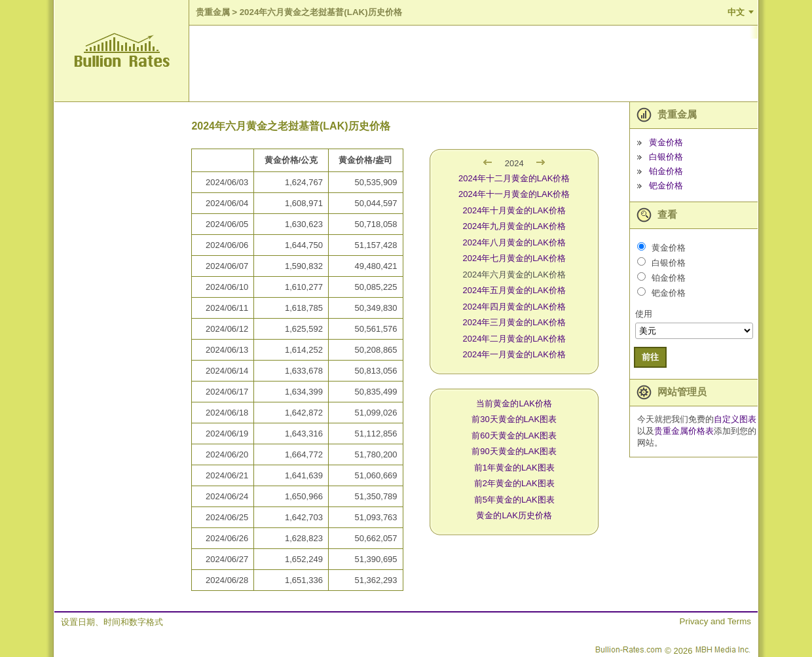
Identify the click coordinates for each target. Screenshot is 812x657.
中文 (736, 12)
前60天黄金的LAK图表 (514, 435)
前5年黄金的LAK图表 (514, 500)
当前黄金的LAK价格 (514, 403)
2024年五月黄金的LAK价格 (514, 290)
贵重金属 (213, 12)
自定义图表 (735, 419)
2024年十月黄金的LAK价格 (514, 210)
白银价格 (666, 157)
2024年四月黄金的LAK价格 (514, 307)
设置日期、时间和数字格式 (112, 622)
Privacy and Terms (715, 621)
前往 (650, 357)
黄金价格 (666, 142)
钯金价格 (666, 186)
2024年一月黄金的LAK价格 (514, 354)
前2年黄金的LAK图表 (514, 483)
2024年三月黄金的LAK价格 (514, 322)
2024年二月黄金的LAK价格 (514, 339)
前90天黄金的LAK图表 (514, 451)
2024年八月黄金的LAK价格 (514, 242)
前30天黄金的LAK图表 (514, 419)
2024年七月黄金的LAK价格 (514, 258)
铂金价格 (666, 171)
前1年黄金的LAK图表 (514, 468)
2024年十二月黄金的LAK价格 (514, 178)
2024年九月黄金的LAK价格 (514, 226)
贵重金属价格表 (684, 431)
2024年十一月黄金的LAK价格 (514, 194)
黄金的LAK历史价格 (514, 515)
